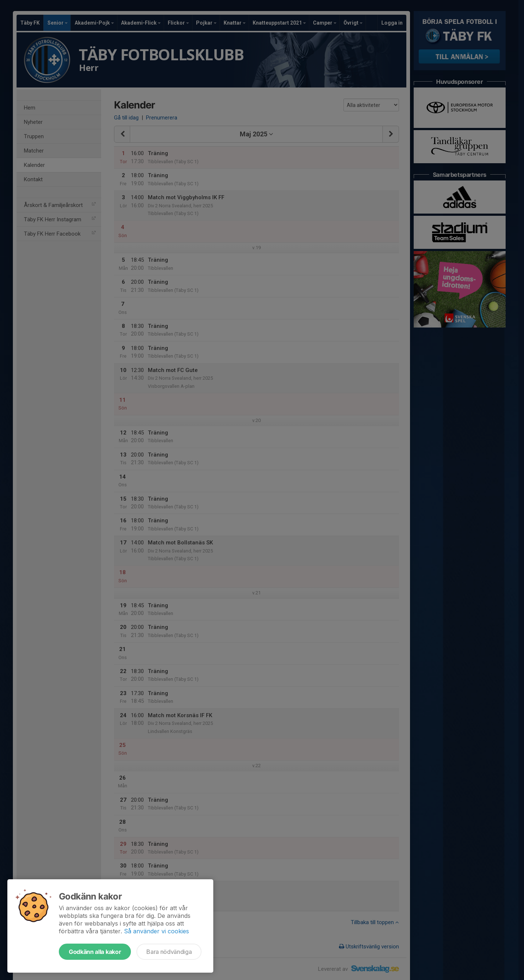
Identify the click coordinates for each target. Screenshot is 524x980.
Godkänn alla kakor (95, 952)
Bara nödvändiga (169, 952)
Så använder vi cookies (156, 931)
